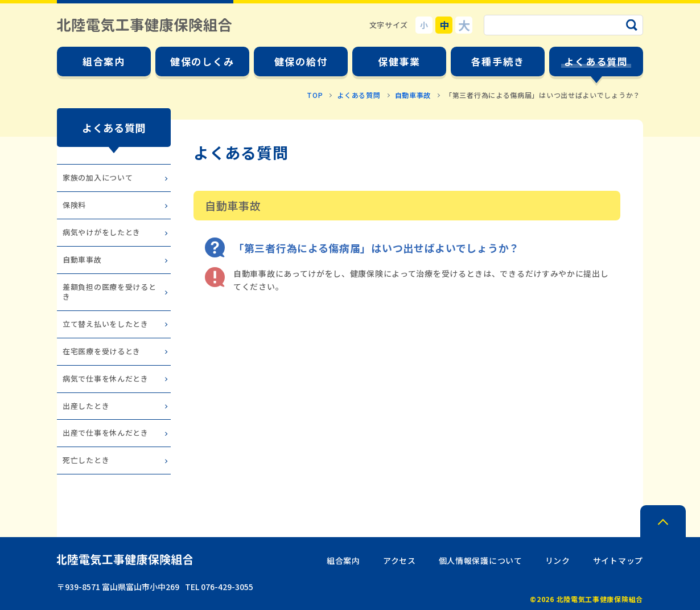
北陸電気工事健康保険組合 (144, 25)
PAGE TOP (663, 521)
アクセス (400, 560)
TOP (315, 95)
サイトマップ (618, 560)
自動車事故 (413, 95)
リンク (558, 560)
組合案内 (343, 560)
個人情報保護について (481, 560)
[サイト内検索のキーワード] (563, 25)
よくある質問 (359, 95)
